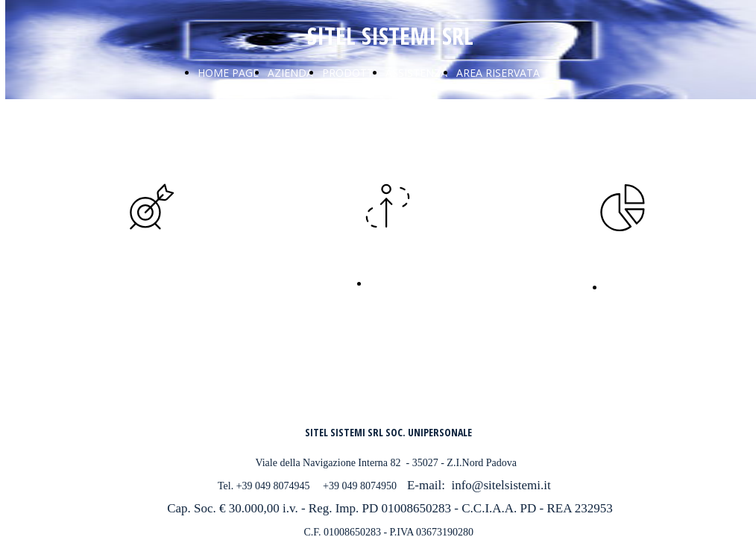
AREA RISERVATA (498, 73)
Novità (387, 283)
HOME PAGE (228, 73)
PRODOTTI (349, 73)
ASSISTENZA (416, 73)
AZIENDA (290, 73)
